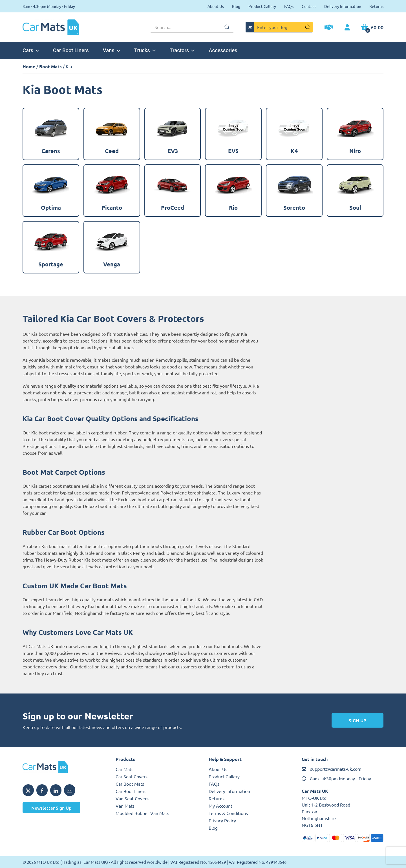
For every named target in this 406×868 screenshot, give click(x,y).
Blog (236, 6)
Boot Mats (50, 66)
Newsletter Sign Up (51, 808)
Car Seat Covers (132, 776)
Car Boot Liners (71, 50)
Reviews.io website (124, 653)
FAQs (289, 6)
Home (29, 66)
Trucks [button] (145, 50)
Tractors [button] (182, 50)
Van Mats (125, 806)
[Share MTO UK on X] (28, 790)
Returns (376, 6)
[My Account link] (347, 28)
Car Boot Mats (130, 784)
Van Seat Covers (132, 798)
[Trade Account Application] (329, 28)
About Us (216, 6)
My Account (220, 806)
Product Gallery (262, 6)
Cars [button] (31, 50)
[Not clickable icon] (192, 27)
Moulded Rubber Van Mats (142, 813)
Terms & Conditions (228, 813)
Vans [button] (112, 50)
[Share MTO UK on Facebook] (42, 790)
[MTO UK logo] (63, 767)
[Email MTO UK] (70, 790)
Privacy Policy (222, 820)
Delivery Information (343, 6)
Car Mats (124, 769)
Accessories (223, 50)
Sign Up (358, 720)
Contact (309, 6)
